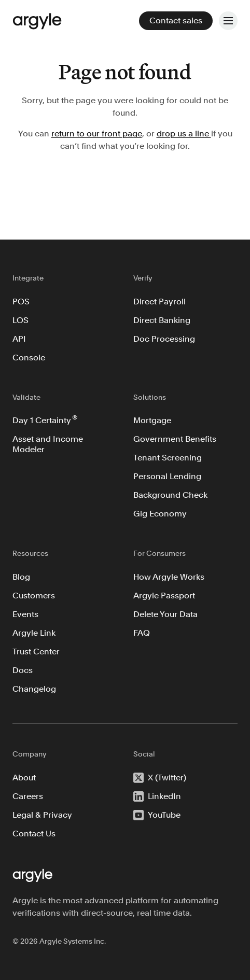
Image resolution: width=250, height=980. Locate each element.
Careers (28, 796)
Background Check (170, 495)
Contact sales (176, 20)
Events (25, 614)
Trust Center (36, 652)
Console (29, 358)
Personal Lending (167, 476)
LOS (20, 320)
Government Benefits (175, 439)
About (24, 778)
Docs (23, 670)
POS (21, 302)
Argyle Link (34, 633)
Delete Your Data (165, 614)
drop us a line (184, 134)
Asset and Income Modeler (49, 444)
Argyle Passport (164, 596)
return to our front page (97, 134)
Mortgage (152, 420)
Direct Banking (162, 320)
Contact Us (34, 834)
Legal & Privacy (42, 815)
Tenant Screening (168, 458)
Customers (34, 596)
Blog (21, 577)
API (19, 339)
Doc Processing (164, 339)
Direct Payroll (159, 302)
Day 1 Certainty (45, 419)
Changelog (34, 689)
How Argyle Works (169, 577)
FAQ (142, 633)
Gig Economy (160, 514)
